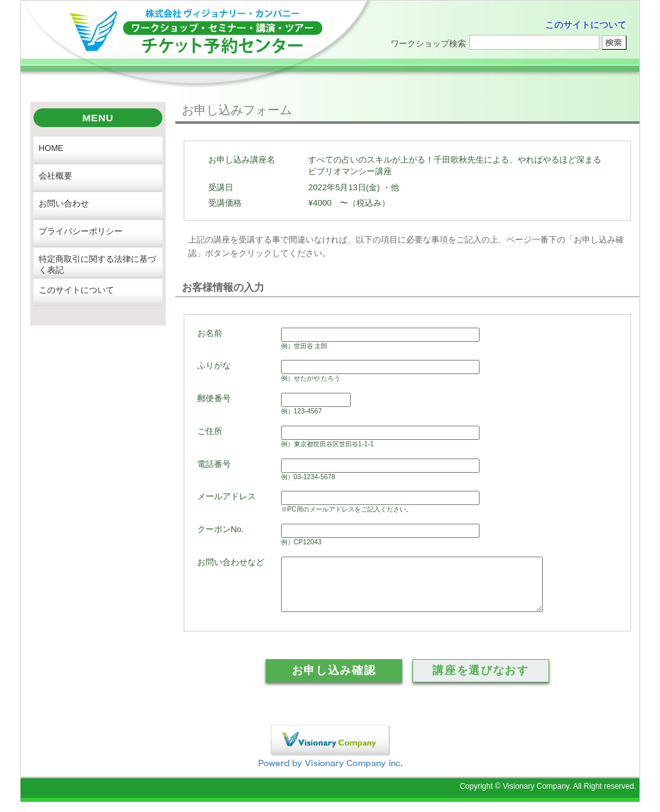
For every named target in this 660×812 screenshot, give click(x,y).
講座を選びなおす (480, 680)
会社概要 (55, 176)
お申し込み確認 (334, 680)
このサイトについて (586, 25)
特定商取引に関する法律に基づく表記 (97, 264)
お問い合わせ (64, 203)
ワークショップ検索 (428, 44)
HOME (51, 148)
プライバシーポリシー (81, 231)
